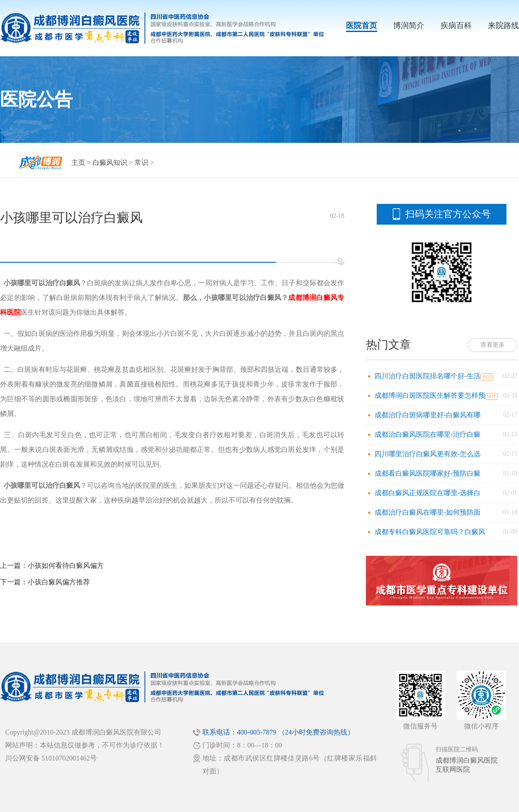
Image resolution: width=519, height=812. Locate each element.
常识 (141, 163)
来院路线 (503, 26)
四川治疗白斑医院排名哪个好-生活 (428, 376)
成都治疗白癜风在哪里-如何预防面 (428, 512)
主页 (78, 163)
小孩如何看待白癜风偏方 (66, 565)
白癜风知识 (110, 163)
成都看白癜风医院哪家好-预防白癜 (428, 473)
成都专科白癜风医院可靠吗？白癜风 (430, 532)
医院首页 (362, 26)
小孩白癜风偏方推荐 (59, 582)
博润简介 (409, 26)
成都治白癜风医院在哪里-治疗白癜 (428, 434)
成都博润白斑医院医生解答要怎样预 (430, 395)
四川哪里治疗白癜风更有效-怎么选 (428, 454)
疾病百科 (456, 26)
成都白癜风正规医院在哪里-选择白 (428, 493)
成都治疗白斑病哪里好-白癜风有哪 (428, 415)
